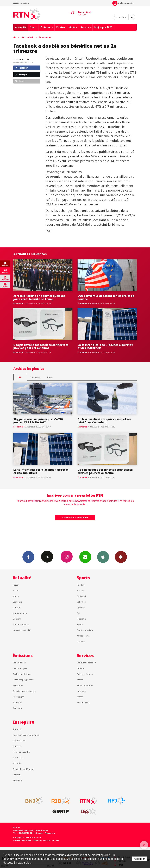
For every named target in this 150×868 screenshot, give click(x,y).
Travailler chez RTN (21, 752)
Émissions (47, 27)
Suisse (16, 590)
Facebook (28, 557)
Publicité (17, 746)
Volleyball (81, 602)
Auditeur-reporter (123, 3)
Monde (16, 596)
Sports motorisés (85, 630)
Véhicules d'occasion (86, 663)
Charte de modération (23, 769)
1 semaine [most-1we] (35, 377)
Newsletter (18, 780)
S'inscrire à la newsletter (75, 517)
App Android (121, 557)
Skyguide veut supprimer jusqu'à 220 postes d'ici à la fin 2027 (38, 421)
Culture (16, 607)
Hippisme (81, 619)
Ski (78, 613)
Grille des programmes (24, 680)
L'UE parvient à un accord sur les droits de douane (106, 297)
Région (16, 585)
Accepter (139, 859)
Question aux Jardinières (24, 691)
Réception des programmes (26, 735)
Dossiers (17, 619)
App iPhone (103, 557)
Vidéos (73, 27)
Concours (17, 708)
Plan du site (50, 833)
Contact (16, 775)
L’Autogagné (18, 697)
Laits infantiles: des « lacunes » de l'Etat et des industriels (105, 346)
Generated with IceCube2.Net (46, 840)
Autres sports (83, 636)
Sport (33, 27)
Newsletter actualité (22, 630)
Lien (20, 81)
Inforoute (81, 691)
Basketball (82, 596)
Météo (80, 680)
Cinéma (81, 668)
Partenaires (18, 757)
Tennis (80, 624)
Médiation (17, 763)
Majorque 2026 (103, 27)
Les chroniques (20, 668)
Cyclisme (81, 607)
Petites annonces (85, 685)
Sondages (17, 702)
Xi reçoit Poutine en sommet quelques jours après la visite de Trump (39, 297)
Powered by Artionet (22, 840)
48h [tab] (20, 377)
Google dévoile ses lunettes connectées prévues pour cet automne (41, 346)
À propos (17, 729)
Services (86, 27)
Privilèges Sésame (85, 674)
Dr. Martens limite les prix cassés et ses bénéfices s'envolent (104, 421)
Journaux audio (20, 613)
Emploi (80, 697)
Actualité (21, 27)
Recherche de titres (22, 674)
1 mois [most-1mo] (50, 377)
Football (81, 585)
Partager (21, 68)
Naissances (18, 685)
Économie (45, 37)
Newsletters (85, 557)
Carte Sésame (19, 741)
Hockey (80, 590)
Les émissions (19, 663)
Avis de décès (83, 702)
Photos (61, 27)
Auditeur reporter (21, 624)
